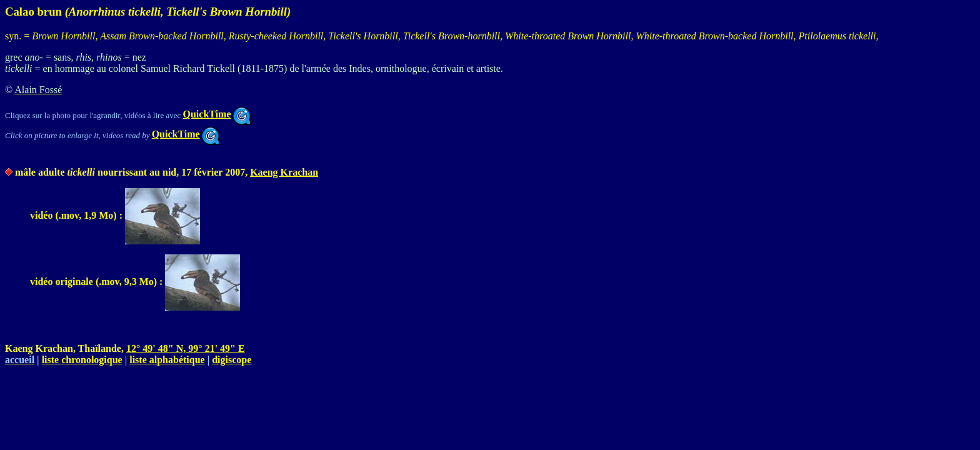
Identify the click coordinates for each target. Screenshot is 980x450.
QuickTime (217, 114)
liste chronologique (82, 360)
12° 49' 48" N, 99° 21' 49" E (186, 348)
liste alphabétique (167, 360)
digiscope (232, 360)
